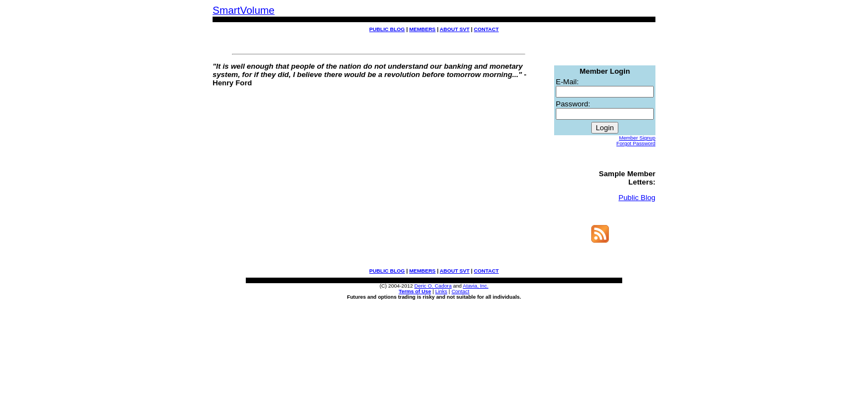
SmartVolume (244, 10)
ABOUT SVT (454, 29)
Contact (461, 298)
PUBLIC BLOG (387, 29)
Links (441, 298)
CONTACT (486, 29)
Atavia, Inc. (476, 293)
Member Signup (637, 140)
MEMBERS (422, 29)
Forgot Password (636, 145)
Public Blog (637, 201)
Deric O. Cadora (433, 293)
